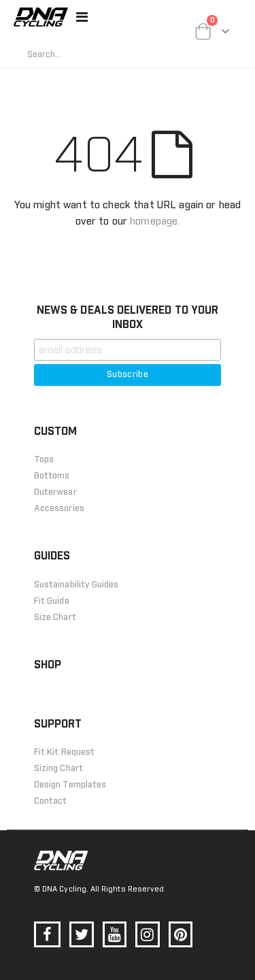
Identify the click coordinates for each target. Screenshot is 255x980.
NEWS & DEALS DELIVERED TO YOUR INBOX (128, 317)
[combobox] (128, 54)
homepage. (155, 222)
